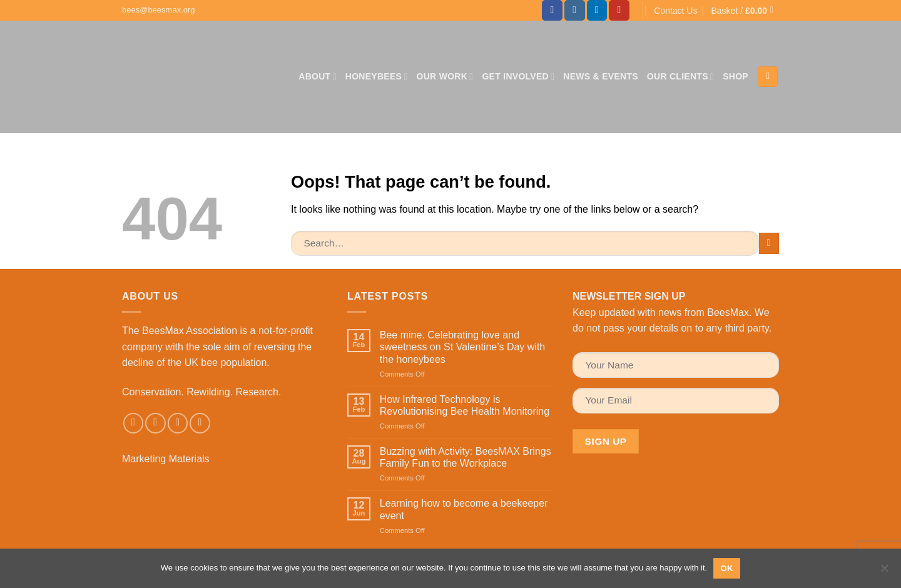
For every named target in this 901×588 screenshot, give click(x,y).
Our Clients (680, 77)
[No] (884, 572)
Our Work (445, 77)
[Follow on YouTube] (619, 10)
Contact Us (675, 11)
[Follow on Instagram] (575, 10)
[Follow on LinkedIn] (597, 10)
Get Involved (518, 77)
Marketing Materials (166, 459)
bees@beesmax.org (159, 10)
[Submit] (769, 243)
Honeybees (377, 77)
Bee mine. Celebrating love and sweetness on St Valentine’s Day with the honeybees (462, 347)
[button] (745, 10)
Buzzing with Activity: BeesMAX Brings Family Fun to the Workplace (466, 457)
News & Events (601, 76)
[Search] (768, 77)
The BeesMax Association (180, 331)
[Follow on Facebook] (552, 10)
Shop (736, 76)
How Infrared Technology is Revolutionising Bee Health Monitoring (465, 405)
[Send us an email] (178, 423)
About (318, 77)
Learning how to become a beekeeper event (464, 509)
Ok (727, 568)
